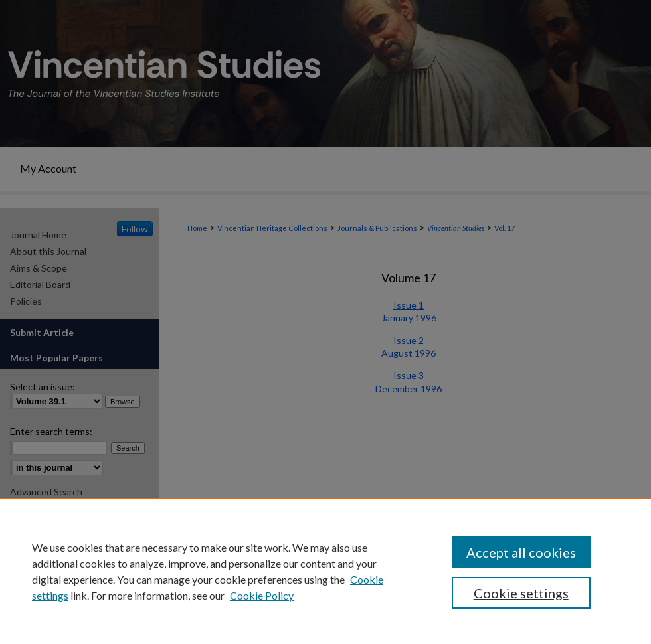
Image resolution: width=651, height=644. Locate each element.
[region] (325, 571)
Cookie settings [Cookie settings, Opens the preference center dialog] (521, 593)
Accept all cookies (521, 552)
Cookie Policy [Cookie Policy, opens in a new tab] (262, 595)
